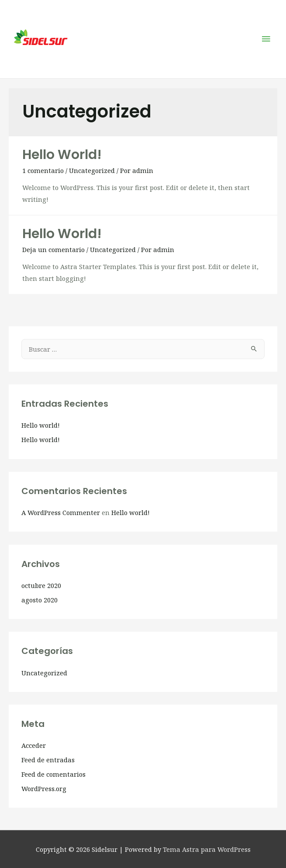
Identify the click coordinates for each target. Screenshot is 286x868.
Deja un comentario (53, 249)
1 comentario (43, 170)
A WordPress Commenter (61, 512)
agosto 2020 (40, 600)
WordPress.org (44, 788)
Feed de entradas (48, 760)
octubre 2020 (41, 585)
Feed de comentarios (53, 774)
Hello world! (62, 155)
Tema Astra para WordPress (207, 849)
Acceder (34, 745)
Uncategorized (92, 170)
